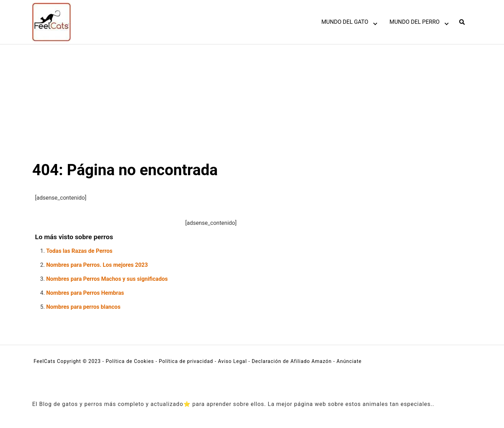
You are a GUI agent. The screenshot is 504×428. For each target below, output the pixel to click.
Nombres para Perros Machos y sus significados (107, 279)
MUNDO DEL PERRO (415, 22)
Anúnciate (349, 361)
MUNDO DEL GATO (345, 22)
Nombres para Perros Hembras (85, 293)
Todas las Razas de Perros (79, 251)
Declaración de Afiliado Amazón (292, 361)
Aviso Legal (233, 361)
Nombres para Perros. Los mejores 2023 (97, 265)
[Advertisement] (252, 97)
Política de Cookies (130, 361)
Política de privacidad (186, 361)
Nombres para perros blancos (83, 307)
